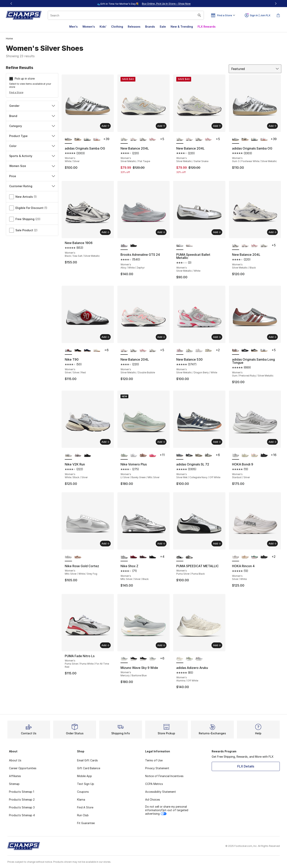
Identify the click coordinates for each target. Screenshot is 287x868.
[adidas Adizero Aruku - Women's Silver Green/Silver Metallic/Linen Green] (189, 659)
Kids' (103, 27)
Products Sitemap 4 (22, 815)
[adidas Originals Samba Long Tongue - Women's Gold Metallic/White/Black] (255, 350)
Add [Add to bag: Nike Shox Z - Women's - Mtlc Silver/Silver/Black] (161, 543)
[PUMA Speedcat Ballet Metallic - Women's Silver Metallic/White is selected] (180, 246)
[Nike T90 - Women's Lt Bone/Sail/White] (97, 350)
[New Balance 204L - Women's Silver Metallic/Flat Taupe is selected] (124, 139)
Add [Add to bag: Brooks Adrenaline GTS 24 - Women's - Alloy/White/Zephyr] (161, 232)
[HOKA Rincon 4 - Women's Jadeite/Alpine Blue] (255, 557)
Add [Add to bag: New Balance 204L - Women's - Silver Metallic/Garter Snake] (217, 126)
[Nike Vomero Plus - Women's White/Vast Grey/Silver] (134, 455)
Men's (73, 27)
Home (9, 39)
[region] (144, 4)
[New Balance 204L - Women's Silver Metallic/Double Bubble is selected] (124, 350)
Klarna (81, 800)
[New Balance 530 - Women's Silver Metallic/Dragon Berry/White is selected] (180, 350)
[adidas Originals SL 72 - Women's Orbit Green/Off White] (199, 455)
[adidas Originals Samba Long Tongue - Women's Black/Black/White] (245, 350)
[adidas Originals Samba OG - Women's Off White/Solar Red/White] (97, 139)
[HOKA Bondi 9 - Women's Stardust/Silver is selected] (236, 455)
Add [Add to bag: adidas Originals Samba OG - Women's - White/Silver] (106, 126)
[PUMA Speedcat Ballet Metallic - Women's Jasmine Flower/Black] (189, 246)
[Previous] (11, 4)
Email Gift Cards (87, 760)
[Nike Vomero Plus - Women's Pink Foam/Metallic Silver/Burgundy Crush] (153, 455)
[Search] (126, 15)
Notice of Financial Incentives (164, 776)
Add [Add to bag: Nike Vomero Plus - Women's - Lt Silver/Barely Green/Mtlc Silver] (161, 442)
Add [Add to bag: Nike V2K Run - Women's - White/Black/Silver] (106, 442)
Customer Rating (32, 186)
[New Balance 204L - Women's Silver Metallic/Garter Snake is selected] (180, 139)
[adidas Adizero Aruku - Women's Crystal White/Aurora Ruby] (199, 659)
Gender (32, 106)
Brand (32, 116)
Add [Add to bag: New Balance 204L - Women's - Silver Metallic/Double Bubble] (161, 337)
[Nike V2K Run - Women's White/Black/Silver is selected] (68, 455)
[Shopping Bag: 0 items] (278, 15)
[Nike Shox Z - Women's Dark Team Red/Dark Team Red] (134, 557)
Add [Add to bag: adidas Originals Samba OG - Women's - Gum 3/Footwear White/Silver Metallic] (273, 126)
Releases (134, 27)
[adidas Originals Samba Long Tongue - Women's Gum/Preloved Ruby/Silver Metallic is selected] (236, 350)
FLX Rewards (207, 27)
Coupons (83, 792)
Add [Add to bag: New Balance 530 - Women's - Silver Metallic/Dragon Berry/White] (217, 337)
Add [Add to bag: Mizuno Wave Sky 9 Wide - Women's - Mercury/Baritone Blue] (161, 645)
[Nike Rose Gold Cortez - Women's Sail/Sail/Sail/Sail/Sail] (78, 557)
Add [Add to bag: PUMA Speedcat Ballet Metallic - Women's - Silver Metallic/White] (217, 232)
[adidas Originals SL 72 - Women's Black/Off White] (208, 455)
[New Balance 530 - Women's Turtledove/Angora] (208, 350)
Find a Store (16, 92)
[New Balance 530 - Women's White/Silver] (199, 350)
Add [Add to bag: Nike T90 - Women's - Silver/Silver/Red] (106, 337)
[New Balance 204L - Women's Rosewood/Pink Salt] (153, 139)
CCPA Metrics (154, 784)
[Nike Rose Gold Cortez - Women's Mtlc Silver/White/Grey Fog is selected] (68, 557)
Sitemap (14, 784)
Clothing (117, 27)
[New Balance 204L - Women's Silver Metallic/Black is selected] (236, 246)
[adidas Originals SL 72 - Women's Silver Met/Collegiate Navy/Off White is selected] (180, 455)
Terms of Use (154, 760)
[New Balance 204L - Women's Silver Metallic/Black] (143, 139)
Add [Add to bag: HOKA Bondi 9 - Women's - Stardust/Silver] (273, 442)
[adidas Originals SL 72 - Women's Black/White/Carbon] (189, 455)
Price (32, 176)
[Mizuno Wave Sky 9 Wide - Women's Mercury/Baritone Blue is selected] (124, 659)
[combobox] (126, 15)
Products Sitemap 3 (22, 807)
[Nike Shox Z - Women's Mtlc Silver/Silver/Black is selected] (124, 557)
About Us (15, 760)
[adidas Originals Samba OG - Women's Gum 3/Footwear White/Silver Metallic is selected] (236, 139)
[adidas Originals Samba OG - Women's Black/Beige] (78, 139)
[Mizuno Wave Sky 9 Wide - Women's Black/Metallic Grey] (134, 659)
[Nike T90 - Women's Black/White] (78, 350)
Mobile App (85, 776)
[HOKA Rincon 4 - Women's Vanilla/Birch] (245, 557)
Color (32, 146)
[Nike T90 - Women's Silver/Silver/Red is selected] (68, 350)
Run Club (83, 815)
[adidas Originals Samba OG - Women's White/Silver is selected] (68, 139)
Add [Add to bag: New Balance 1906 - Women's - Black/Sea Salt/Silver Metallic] (106, 232)
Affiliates (15, 776)
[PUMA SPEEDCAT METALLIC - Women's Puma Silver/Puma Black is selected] (180, 557)
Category (32, 126)
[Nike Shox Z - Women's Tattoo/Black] (143, 557)
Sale (163, 27)
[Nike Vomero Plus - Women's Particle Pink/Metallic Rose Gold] (143, 455)
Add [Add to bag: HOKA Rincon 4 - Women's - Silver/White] (273, 543)
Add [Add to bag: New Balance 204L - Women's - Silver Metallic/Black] (273, 232)
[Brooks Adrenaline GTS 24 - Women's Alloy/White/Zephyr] (134, 246)
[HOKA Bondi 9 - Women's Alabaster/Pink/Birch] (255, 455)
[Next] (276, 4)
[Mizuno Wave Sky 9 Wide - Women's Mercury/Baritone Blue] (153, 659)
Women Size (32, 166)
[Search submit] (199, 15)
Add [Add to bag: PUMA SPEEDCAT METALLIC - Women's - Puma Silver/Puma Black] (217, 543)
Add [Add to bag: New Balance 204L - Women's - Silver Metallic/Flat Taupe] (161, 126)
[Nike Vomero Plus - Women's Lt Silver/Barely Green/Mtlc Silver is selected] (124, 455)
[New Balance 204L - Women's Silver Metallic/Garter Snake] (264, 246)
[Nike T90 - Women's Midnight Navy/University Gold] (87, 350)
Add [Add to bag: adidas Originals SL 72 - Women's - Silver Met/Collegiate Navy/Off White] (217, 442)
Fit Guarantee (86, 823)
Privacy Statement (157, 768)
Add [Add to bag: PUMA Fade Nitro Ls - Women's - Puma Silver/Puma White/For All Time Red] (106, 645)
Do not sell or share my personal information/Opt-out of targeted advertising (167, 810)
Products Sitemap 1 (22, 792)
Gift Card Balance (89, 768)
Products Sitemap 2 (22, 800)
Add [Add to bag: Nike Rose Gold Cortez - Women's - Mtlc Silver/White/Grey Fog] (106, 543)
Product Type (32, 136)
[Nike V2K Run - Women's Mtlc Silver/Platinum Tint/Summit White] (78, 455)
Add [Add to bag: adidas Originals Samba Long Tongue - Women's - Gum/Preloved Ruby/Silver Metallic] (273, 337)
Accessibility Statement (161, 792)
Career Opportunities (23, 768)
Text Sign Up (86, 784)
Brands (150, 27)
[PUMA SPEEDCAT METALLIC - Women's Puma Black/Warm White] (189, 557)
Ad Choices (153, 800)
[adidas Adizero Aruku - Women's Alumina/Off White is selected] (180, 659)
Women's (89, 27)
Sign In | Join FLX (258, 15)
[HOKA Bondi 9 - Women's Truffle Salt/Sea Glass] (245, 455)
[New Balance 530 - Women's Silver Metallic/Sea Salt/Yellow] (189, 350)
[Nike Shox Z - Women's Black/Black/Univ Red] (153, 557)
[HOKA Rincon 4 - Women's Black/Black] (264, 557)
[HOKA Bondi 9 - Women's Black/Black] (264, 455)
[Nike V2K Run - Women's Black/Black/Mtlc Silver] (87, 455)
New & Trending (182, 27)
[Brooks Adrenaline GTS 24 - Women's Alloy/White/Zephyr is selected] (124, 246)
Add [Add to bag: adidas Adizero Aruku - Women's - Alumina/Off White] (217, 645)
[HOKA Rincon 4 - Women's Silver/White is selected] (236, 557)
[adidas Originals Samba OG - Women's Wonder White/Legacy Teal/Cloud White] (87, 139)
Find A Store (85, 807)
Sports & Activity (32, 156)
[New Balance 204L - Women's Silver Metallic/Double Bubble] (134, 139)
